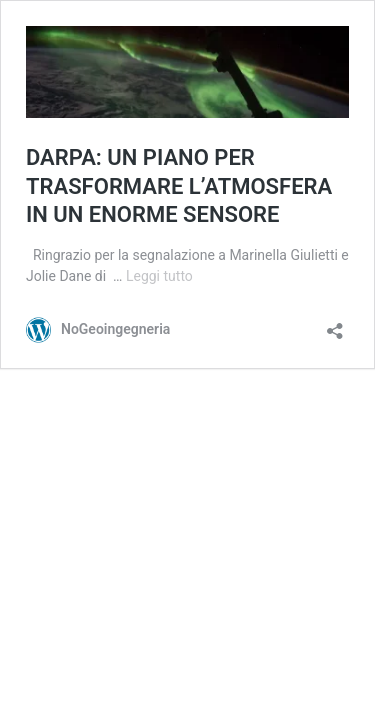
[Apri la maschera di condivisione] (335, 324)
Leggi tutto (159, 276)
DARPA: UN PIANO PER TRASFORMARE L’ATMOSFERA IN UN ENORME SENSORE (179, 186)
